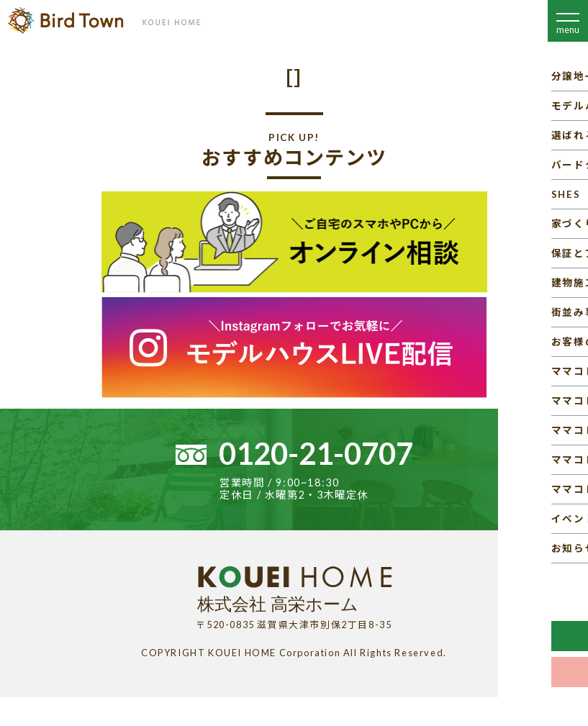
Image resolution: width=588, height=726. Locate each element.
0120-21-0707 (316, 453)
